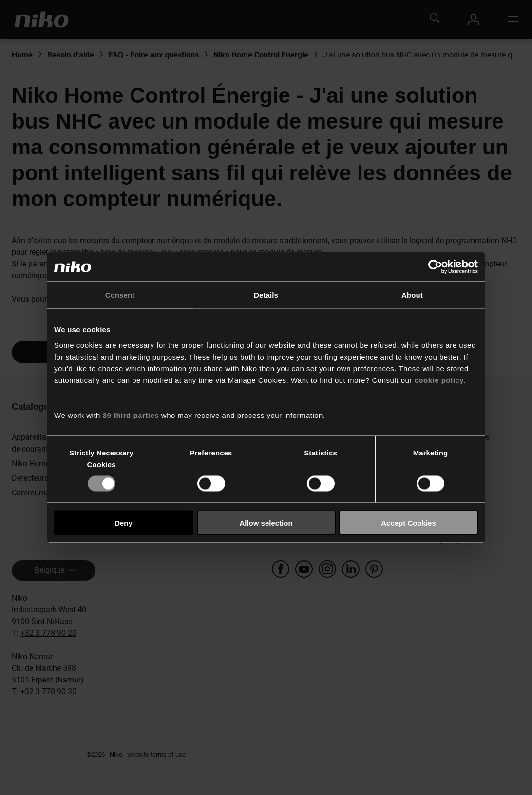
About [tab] (412, 295)
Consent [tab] (120, 295)
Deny (123, 522)
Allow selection (266, 522)
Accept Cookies (408, 522)
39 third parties (131, 415)
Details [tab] (266, 295)
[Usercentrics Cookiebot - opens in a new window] (435, 267)
